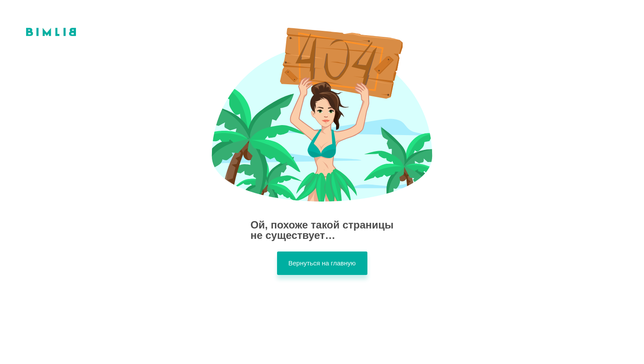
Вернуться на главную (322, 263)
